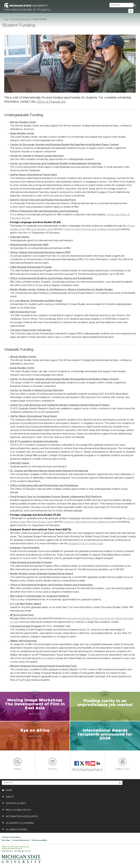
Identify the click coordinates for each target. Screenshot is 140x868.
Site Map (6, 840)
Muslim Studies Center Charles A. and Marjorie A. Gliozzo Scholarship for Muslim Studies (61, 290)
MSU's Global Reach (18, 810)
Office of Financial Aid (51, 102)
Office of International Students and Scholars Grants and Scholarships (51, 278)
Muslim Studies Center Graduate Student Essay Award (42, 574)
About (10, 797)
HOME (7, 790)
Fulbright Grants (20, 237)
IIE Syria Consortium (22, 615)
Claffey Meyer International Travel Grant (34, 175)
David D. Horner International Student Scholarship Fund (43, 200)
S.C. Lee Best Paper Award (26, 604)
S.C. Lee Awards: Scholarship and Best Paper (36, 301)
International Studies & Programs (27, 10)
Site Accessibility (39, 840)
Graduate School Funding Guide (86, 544)
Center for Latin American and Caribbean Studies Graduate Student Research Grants (60, 405)
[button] (35, 706)
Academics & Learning (20, 823)
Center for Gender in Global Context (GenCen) (37, 156)
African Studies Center (23, 122)
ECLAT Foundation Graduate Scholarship (34, 441)
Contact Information (11, 837)
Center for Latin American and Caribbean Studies (90, 229)
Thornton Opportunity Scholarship (31, 330)
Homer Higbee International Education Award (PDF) (40, 252)
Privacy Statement (21, 840)
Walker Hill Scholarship (23, 641)
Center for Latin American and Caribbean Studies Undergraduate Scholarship (56, 164)
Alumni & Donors (17, 830)
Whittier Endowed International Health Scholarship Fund (43, 666)
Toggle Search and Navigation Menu (131, 5)
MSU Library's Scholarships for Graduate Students (39, 596)
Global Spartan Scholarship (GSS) (29, 245)
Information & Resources (21, 19)
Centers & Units (16, 803)
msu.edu (26, 847)
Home (6, 19)
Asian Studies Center (42, 229)
